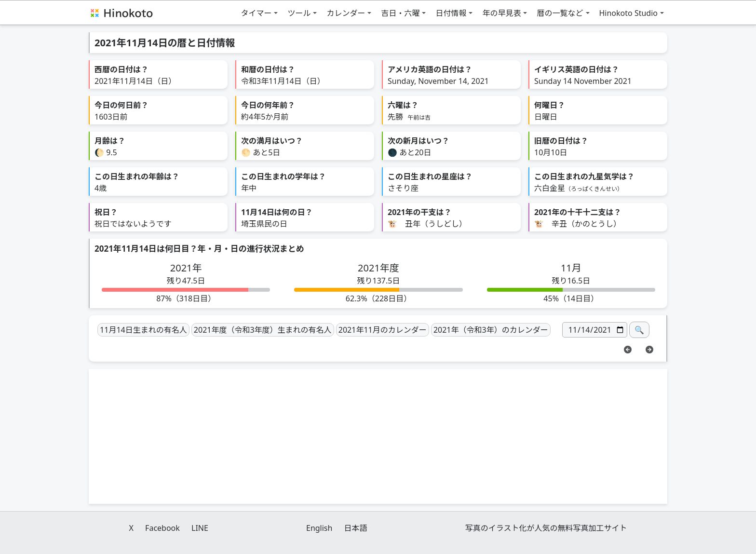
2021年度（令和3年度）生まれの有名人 (263, 330)
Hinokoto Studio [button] (629, 13)
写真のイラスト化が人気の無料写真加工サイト (546, 528)
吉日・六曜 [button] (400, 13)
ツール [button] (299, 13)
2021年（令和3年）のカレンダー (491, 330)
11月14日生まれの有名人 (143, 330)
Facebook (162, 528)
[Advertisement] (378, 436)
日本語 (356, 528)
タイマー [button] (256, 13)
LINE (200, 528)
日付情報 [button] (451, 13)
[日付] (595, 330)
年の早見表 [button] (501, 13)
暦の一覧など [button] (560, 13)
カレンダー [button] (346, 13)
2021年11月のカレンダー (383, 330)
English (319, 528)
